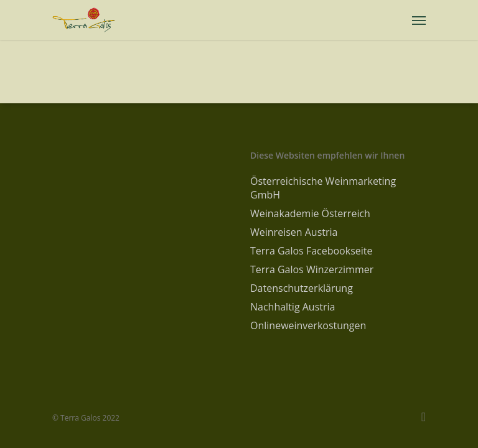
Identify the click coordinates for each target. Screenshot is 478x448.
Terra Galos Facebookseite (311, 251)
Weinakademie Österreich (310, 213)
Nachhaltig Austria (293, 307)
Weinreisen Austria (294, 232)
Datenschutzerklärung (302, 288)
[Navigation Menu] (419, 20)
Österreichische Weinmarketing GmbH (323, 188)
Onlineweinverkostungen (308, 325)
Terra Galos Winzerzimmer (312, 269)
